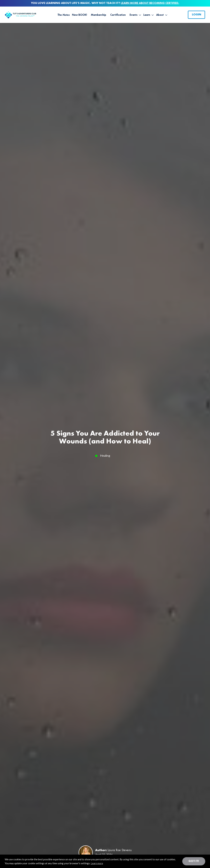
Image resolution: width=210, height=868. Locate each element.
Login (197, 15)
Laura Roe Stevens (120, 850)
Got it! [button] (194, 861)
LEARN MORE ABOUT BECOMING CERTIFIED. (150, 3)
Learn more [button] (97, 863)
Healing (105, 456)
